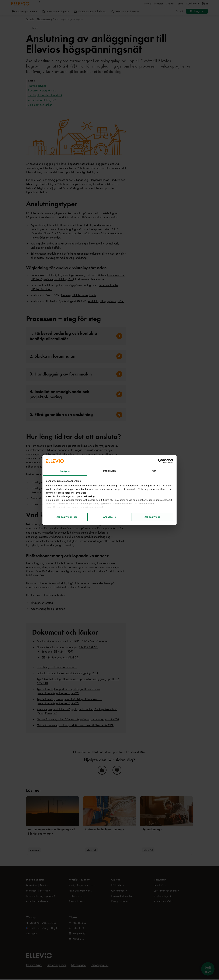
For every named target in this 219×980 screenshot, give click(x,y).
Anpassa (110, 517)
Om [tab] (154, 471)
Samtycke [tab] (65, 471)
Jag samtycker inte (67, 517)
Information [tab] (110, 471)
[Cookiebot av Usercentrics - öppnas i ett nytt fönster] (160, 461)
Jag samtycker (152, 517)
